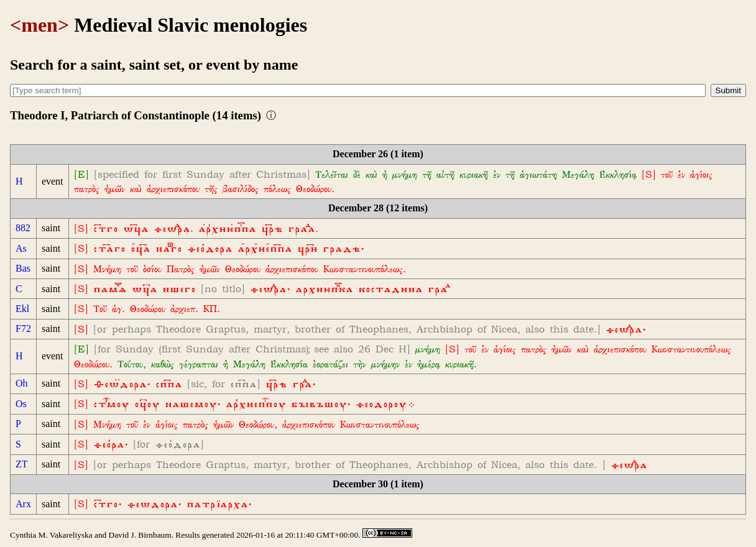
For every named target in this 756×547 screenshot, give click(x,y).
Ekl (22, 309)
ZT (22, 464)
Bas (23, 268)
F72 (23, 329)
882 (23, 228)
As (21, 248)
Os (21, 404)
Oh (22, 383)
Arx (23, 504)
